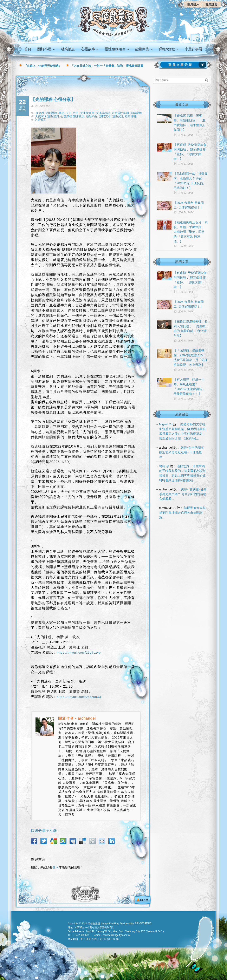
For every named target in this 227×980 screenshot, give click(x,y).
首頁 (28, 49)
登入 (56, 867)
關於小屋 (46, 49)
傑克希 (40, 113)
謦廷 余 (164, 466)
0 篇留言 (41, 120)
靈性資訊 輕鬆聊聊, (125, 116)
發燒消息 (68, 49)
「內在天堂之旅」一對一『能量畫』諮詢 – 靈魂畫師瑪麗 (107, 66)
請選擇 (184, 65)
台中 (76, 113)
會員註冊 (211, 4)
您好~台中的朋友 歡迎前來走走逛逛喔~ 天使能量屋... (182, 452)
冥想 (61, 113)
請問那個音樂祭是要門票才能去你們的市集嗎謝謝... (183, 513)
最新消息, (93, 116)
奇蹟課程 (136, 113)
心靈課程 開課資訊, (73, 116)
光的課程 (51, 113)
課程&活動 (169, 49)
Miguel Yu (166, 424)
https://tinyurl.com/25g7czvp (79, 652)
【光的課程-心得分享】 (53, 99)
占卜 (69, 113)
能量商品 (144, 49)
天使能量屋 (87, 113)
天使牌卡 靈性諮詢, (48, 116)
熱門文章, (106, 116)
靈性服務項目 (117, 49)
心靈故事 (90, 49)
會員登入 (193, 4)
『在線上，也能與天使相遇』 (43, 66)
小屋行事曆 (193, 49)
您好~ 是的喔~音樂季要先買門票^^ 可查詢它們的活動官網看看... (183, 494)
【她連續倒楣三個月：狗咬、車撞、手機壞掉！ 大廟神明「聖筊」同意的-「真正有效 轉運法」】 (191, 232)
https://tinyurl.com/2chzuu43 (79, 697)
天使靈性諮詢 (120, 113)
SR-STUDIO (143, 923)
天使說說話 (103, 113)
